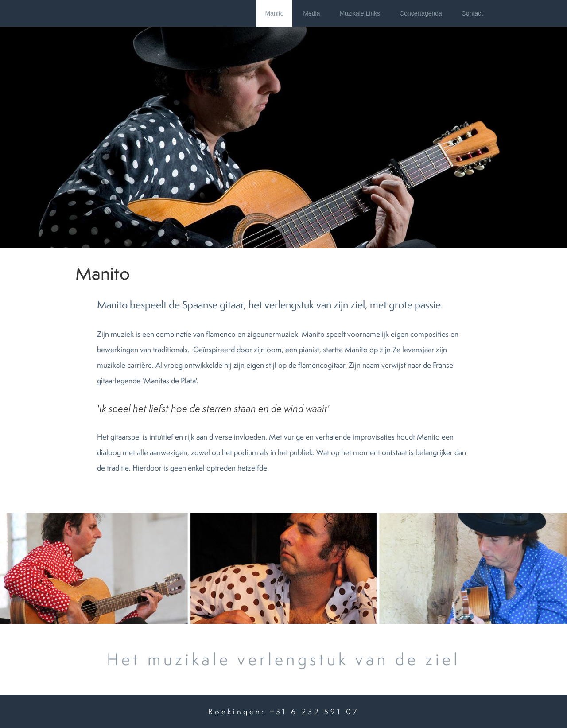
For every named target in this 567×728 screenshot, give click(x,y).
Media (311, 13)
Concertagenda (421, 13)
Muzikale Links (360, 13)
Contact (472, 13)
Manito (274, 13)
